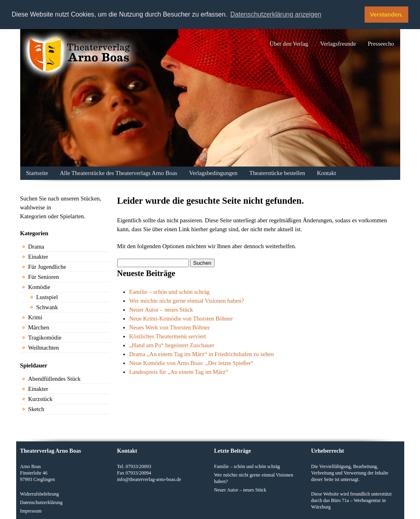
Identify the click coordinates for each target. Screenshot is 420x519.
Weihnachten (44, 348)
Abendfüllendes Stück (55, 379)
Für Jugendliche (47, 267)
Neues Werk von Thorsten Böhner (170, 327)
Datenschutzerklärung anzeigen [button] (276, 14)
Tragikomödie (45, 338)
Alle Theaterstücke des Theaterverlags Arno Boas (118, 173)
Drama (36, 247)
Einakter (38, 257)
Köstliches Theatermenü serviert (168, 336)
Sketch (36, 409)
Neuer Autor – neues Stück (161, 310)
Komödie (39, 287)
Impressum (31, 511)
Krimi (35, 317)
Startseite (37, 173)
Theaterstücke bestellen (277, 173)
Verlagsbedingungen (213, 173)
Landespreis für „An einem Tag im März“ (179, 372)
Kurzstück (40, 399)
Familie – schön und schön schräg (170, 292)
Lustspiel (47, 297)
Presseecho (381, 44)
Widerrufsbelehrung (40, 494)
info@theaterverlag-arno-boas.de (149, 479)
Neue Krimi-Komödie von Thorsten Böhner (181, 319)
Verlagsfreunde (338, 44)
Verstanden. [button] (386, 15)
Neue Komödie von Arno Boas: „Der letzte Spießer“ (191, 363)
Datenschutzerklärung (41, 502)
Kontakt (326, 173)
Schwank (47, 307)
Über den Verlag (289, 44)
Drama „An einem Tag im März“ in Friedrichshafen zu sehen (202, 354)
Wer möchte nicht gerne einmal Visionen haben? (187, 301)
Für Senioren (44, 277)
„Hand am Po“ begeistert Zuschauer (172, 345)
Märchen (39, 327)
